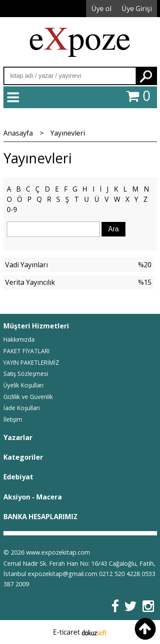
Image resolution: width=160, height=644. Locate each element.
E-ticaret (66, 632)
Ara (146, 76)
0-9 (12, 210)
